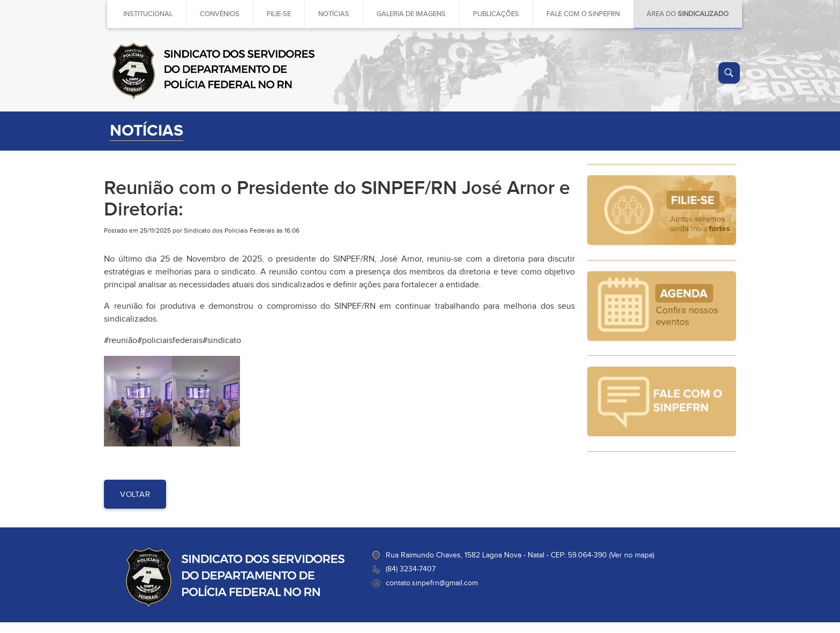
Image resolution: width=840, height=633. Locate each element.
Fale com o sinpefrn (583, 14)
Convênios (220, 14)
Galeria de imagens (411, 14)
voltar (135, 494)
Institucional (148, 14)
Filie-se (279, 14)
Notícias (334, 14)
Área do (688, 14)
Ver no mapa (632, 555)
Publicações (496, 14)
